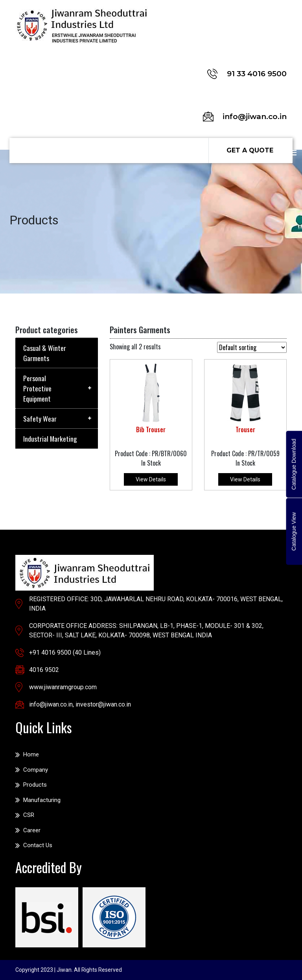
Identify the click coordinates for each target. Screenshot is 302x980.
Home (31, 754)
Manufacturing (42, 800)
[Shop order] (252, 347)
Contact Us (38, 845)
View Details (151, 479)
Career (32, 830)
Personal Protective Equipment (37, 388)
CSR (29, 815)
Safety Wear (40, 418)
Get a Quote (250, 150)
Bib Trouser (151, 429)
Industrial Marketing (50, 439)
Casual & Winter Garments (45, 353)
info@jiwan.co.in (51, 704)
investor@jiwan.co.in (103, 704)
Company (36, 770)
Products (35, 785)
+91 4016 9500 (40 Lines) (65, 652)
